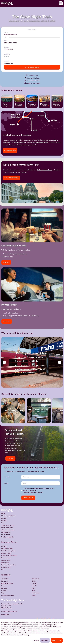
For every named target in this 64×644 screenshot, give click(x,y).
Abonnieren (28, 498)
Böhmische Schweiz (7, 583)
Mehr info (10, 458)
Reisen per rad (6, 558)
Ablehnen (45, 640)
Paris (33, 591)
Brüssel (34, 583)
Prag (3, 593)
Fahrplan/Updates (7, 548)
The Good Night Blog (8, 537)
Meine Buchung (6, 567)
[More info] (7, 32)
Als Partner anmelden (8, 530)
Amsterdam (5, 579)
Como (3, 586)
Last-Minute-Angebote (8, 551)
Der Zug (4, 546)
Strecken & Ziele (10, 150)
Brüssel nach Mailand (40, 143)
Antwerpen (35, 579)
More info (36, 640)
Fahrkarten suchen (11, 178)
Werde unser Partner (8, 525)
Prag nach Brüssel (20, 143)
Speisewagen (5, 563)
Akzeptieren (57, 640)
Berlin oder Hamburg (44, 170)
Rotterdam (35, 593)
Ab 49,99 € (6, 262)
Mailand (4, 591)
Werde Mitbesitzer (7, 528)
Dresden (35, 586)
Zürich (34, 595)
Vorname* (7, 477)
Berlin (34, 581)
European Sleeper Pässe (9, 565)
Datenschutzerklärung (30, 493)
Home (3, 514)
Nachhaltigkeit (6, 532)
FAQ (3, 570)
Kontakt (4, 518)
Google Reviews (31, 372)
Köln (33, 588)
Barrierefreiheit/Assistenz (9, 556)
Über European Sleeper (8, 516)
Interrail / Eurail (6, 553)
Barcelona (4, 581)
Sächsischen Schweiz (8, 595)
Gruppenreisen (6, 560)
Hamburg (4, 588)
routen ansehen (32, 30)
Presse (3, 523)
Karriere (4, 521)
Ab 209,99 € (7, 321)
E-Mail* (6, 483)
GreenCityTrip (6, 535)
